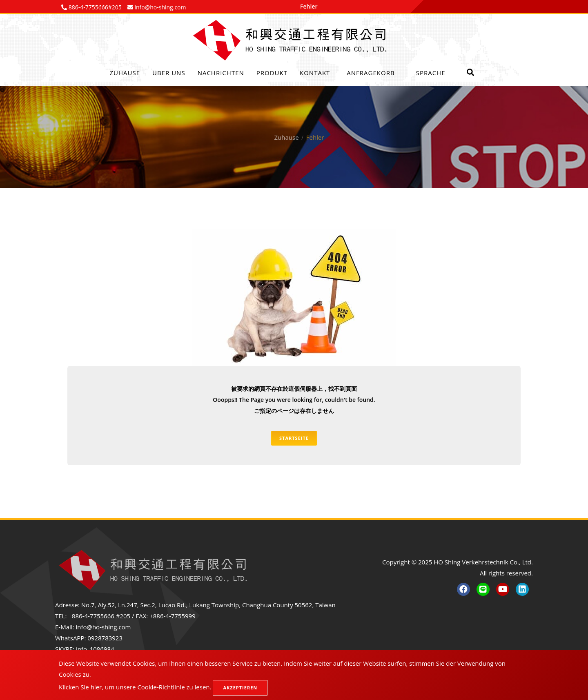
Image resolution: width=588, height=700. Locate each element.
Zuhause (125, 73)
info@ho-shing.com (103, 627)
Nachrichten (221, 73)
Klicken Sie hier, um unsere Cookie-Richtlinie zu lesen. (135, 687)
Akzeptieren (240, 688)
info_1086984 (95, 649)
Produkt (272, 73)
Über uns (169, 73)
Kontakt (315, 73)
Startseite (294, 438)
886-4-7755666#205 (94, 7)
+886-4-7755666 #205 (99, 616)
